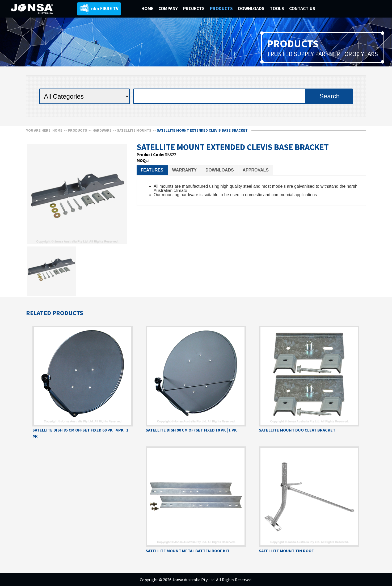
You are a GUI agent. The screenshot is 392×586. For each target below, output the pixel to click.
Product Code (150, 154)
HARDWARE (102, 130)
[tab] (152, 170)
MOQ (141, 160)
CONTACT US (302, 9)
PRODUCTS (222, 9)
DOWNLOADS (252, 9)
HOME (147, 9)
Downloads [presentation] (220, 170)
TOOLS (277, 9)
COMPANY (169, 9)
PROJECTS (194, 9)
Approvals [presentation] (256, 170)
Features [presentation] (152, 170)
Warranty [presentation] (184, 170)
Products (77, 130)
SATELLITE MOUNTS (134, 130)
